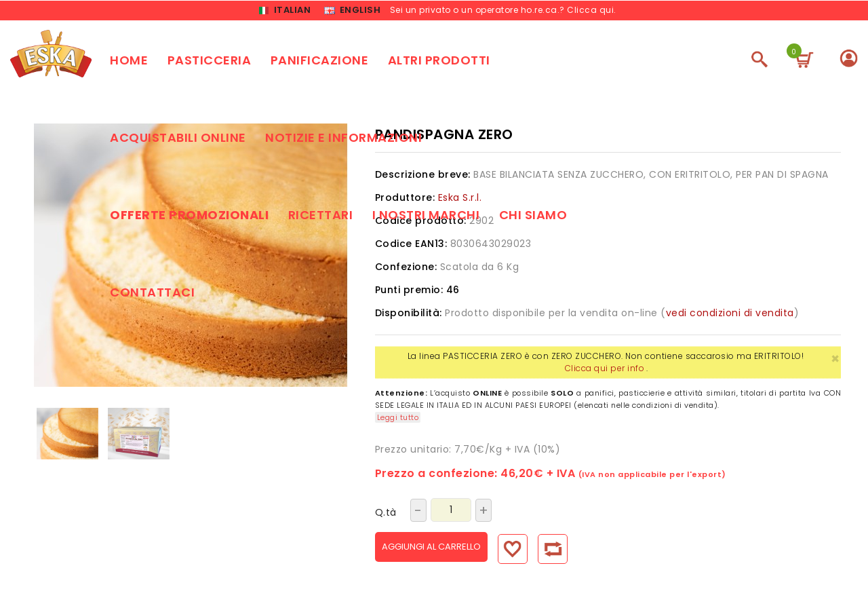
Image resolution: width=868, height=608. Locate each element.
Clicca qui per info (605, 370)
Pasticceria (210, 62)
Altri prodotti (439, 62)
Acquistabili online (178, 139)
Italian (284, 11)
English (352, 11)
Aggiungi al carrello (446, 549)
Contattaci (152, 294)
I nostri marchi (426, 217)
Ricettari (321, 217)
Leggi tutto (398, 419)
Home (129, 62)
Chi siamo (533, 217)
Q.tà (386, 514)
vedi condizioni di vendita (730, 315)
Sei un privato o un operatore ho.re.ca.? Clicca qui (502, 11)
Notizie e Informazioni (343, 139)
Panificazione (320, 62)
